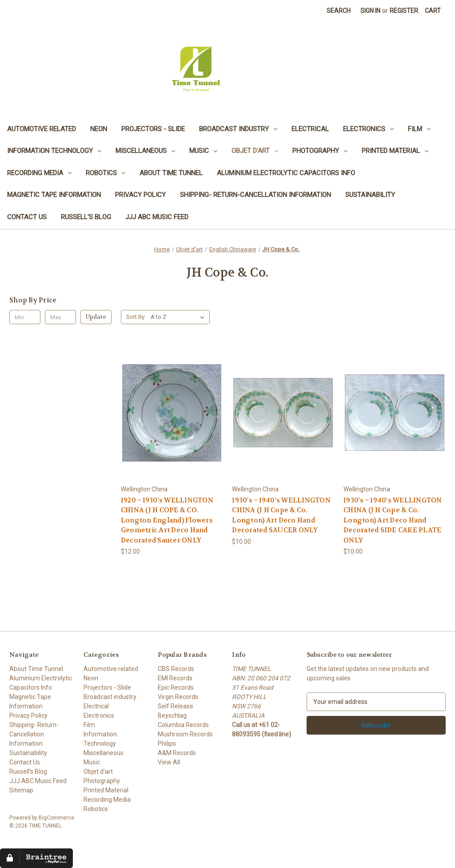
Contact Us (27, 217)
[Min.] (25, 317)
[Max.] (60, 317)
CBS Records (176, 669)
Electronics (368, 129)
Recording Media (39, 173)
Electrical (310, 129)
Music (203, 151)
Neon (99, 129)
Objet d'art (255, 151)
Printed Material (395, 151)
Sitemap (21, 790)
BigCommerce (56, 818)
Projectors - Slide (153, 129)
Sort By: (136, 317)
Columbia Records (183, 725)
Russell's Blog (86, 217)
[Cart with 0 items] (433, 11)
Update (96, 317)
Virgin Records (178, 697)
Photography (320, 151)
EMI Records (175, 678)
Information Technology (54, 151)
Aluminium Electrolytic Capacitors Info (286, 173)
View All (169, 762)
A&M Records (177, 753)
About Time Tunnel (171, 173)
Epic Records (176, 687)
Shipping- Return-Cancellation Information (255, 195)
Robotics (106, 173)
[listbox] (179, 317)
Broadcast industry (238, 129)
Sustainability (370, 195)
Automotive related (42, 129)
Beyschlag (172, 715)
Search (339, 11)
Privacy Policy (140, 195)
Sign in (370, 11)
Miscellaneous (145, 151)
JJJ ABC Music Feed (157, 217)
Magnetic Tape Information (54, 195)
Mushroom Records (185, 734)
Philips (167, 743)
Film (419, 129)
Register (404, 11)
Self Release (176, 706)
